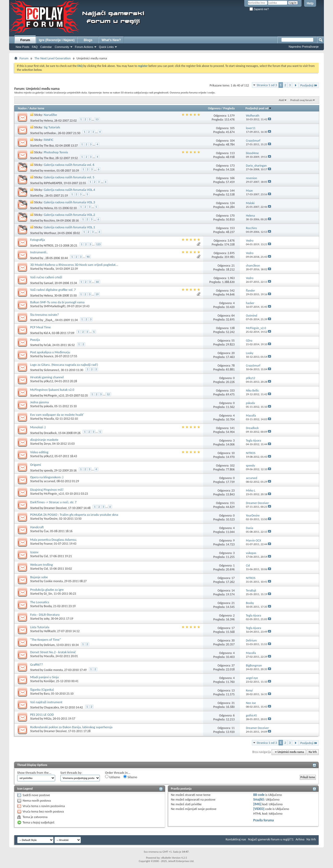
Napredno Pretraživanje (304, 47)
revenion (50, 171)
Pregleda (229, 108)
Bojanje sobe (39, 577)
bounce (49, 356)
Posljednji (309, 85)
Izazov (34, 552)
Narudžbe (50, 115)
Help (310, 3)
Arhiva (300, 839)
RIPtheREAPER (53, 183)
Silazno (130, 777)
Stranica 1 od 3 (267, 85)
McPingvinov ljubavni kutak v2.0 (52, 390)
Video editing (39, 452)
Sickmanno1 (52, 370)
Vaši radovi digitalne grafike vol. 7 (53, 290)
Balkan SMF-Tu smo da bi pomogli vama (57, 302)
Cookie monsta (53, 581)
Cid (46, 556)
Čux (46, 531)
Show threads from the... (34, 773)
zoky (47, 619)
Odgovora (214, 108)
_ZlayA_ (49, 320)
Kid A (47, 333)
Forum (25, 40)
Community (62, 47)
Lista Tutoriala (40, 627)
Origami (36, 465)
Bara (47, 694)
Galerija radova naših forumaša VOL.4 (69, 190)
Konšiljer (49, 681)
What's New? (111, 40)
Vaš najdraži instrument (46, 702)
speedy (48, 470)
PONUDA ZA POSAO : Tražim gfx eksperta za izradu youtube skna (74, 515)
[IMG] (258, 804)
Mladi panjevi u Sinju (44, 677)
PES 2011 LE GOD (42, 715)
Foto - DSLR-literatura (45, 615)
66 (97, 282)
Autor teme (37, 108)
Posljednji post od (259, 108)
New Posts (23, 47)
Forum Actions (84, 47)
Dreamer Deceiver (55, 508)
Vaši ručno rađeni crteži (46, 277)
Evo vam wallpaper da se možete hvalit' (57, 415)
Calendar (46, 47)
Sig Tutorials (52, 127)
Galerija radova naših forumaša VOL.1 (69, 227)
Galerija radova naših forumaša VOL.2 (69, 215)
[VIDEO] (259, 809)
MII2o (48, 719)
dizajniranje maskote (44, 440)
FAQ (35, 47)
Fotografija (38, 240)
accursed (50, 481)
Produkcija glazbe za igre (47, 590)
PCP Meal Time (40, 327)
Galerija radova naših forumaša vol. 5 (69, 177)
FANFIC (49, 140)
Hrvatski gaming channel (47, 377)
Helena (48, 121)
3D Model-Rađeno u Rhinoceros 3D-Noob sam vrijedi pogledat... (74, 265)
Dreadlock (50, 433)
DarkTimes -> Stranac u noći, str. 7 (53, 502)
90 (88, 257)
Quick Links (106, 47)
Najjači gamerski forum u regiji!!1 (271, 839)
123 (98, 244)
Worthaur (50, 233)
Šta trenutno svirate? (44, 315)
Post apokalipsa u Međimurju (50, 352)
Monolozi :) (38, 427)
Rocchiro (49, 221)
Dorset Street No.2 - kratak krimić (53, 652)
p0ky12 (49, 381)
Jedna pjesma (40, 402)
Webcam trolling (41, 565)
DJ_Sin (48, 594)
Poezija (35, 340)
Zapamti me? (259, 9)
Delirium (49, 645)
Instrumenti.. (39, 252)
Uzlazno (113, 777)
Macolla (49, 269)
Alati (281, 100)
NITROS (49, 246)
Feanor (48, 544)
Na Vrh (313, 752)
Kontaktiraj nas (236, 839)
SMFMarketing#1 (55, 306)
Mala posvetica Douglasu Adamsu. (54, 540)
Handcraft (37, 527)
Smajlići (259, 799)
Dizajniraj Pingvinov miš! (47, 490)
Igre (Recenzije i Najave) (57, 40)
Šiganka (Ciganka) (42, 690)
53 (97, 119)
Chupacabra (52, 707)
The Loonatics (40, 602)
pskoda (48, 406)
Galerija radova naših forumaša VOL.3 (69, 202)
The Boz (49, 146)
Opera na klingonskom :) (47, 477)
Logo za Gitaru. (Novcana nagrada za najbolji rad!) (64, 365)
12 (108, 394)
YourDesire (51, 519)
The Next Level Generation (52, 58)
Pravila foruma (264, 820)
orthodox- (50, 133)
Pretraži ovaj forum (301, 100)
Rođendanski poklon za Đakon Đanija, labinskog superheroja (71, 727)
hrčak (47, 345)
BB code (259, 795)
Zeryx (47, 444)
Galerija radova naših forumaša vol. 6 (69, 165)
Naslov (22, 108)
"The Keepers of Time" (46, 640)
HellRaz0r (50, 631)
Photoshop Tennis (56, 152)
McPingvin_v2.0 (54, 395)
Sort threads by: (71, 773)
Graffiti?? (36, 665)
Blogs (88, 40)
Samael (49, 283)
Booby (48, 606)
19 (97, 294)
